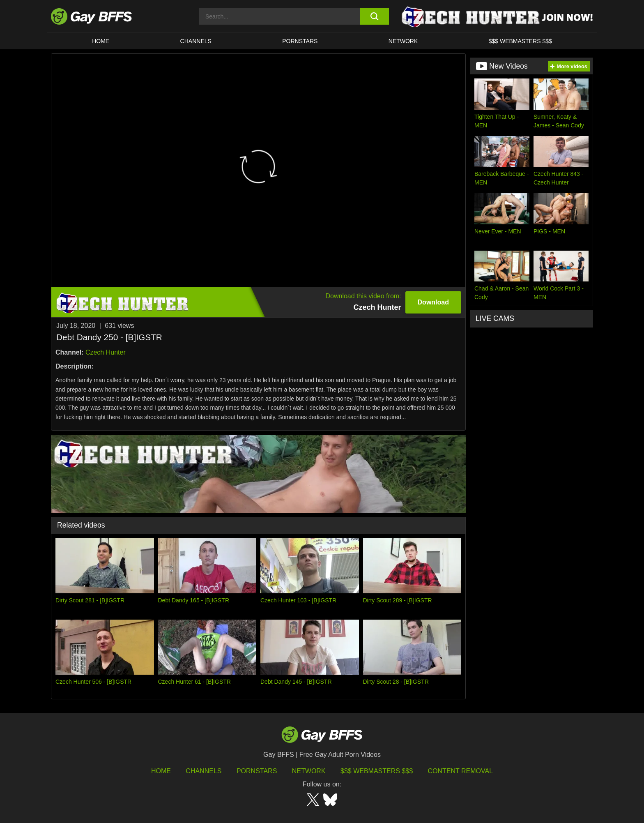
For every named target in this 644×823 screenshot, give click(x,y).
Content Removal (461, 771)
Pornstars (257, 771)
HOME (101, 41)
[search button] (374, 16)
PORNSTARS (300, 41)
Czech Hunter (106, 352)
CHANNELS (196, 41)
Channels (204, 771)
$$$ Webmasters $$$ (520, 41)
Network (403, 41)
